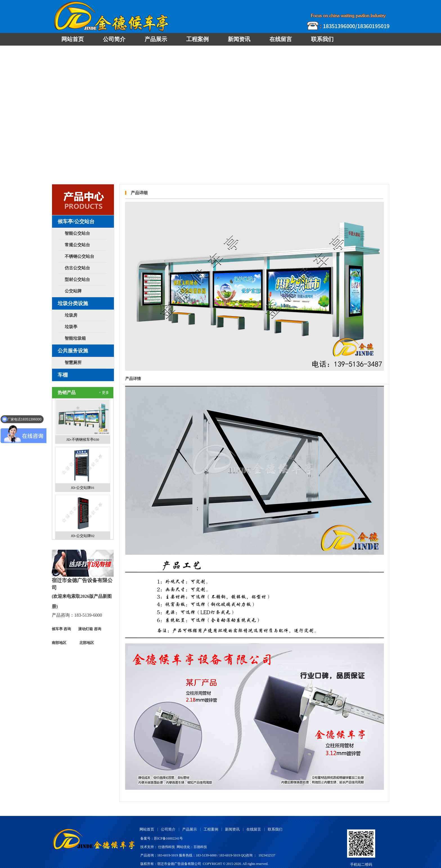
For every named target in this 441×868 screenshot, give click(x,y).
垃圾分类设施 (73, 303)
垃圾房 (71, 315)
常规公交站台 (77, 245)
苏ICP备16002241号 (168, 838)
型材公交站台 (77, 279)
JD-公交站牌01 (83, 488)
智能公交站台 (77, 233)
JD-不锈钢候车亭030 (83, 439)
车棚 (63, 375)
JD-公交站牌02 (83, 536)
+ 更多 (104, 392)
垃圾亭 (71, 327)
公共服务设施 (73, 351)
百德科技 (200, 847)
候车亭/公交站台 (76, 222)
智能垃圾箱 (75, 338)
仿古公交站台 (77, 268)
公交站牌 (73, 291)
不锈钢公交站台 (79, 256)
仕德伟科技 (166, 847)
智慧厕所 (73, 363)
